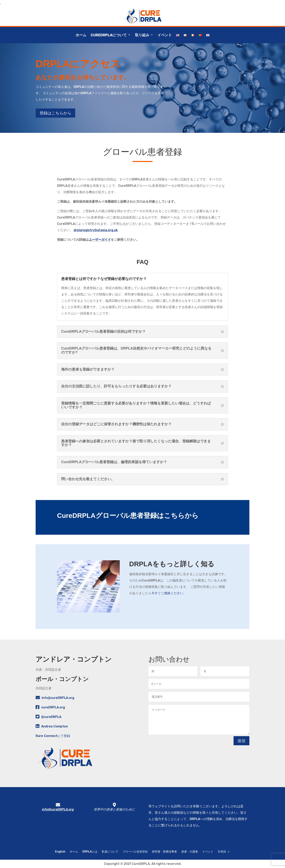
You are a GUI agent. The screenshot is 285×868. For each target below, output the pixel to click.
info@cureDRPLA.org (58, 698)
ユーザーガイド (100, 240)
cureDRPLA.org (53, 707)
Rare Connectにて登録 (53, 736)
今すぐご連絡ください (167, 593)
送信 (241, 741)
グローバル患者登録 (135, 852)
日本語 (222, 852)
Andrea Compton (55, 726)
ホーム (81, 35)
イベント (165, 35)
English (60, 852)
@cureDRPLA (51, 717)
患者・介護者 (190, 852)
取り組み (142, 35)
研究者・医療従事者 (164, 852)
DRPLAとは (90, 852)
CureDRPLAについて (109, 35)
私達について (110, 852)
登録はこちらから (55, 113)
